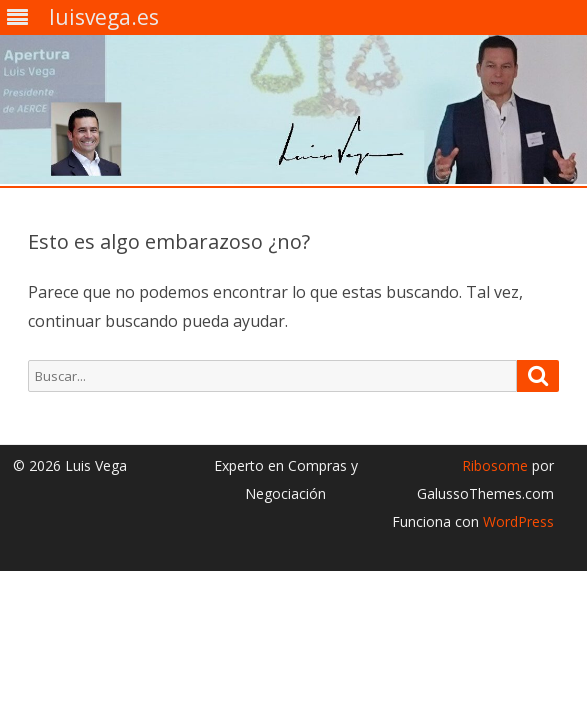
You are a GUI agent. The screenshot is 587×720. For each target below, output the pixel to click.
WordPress (516, 521)
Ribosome (495, 465)
